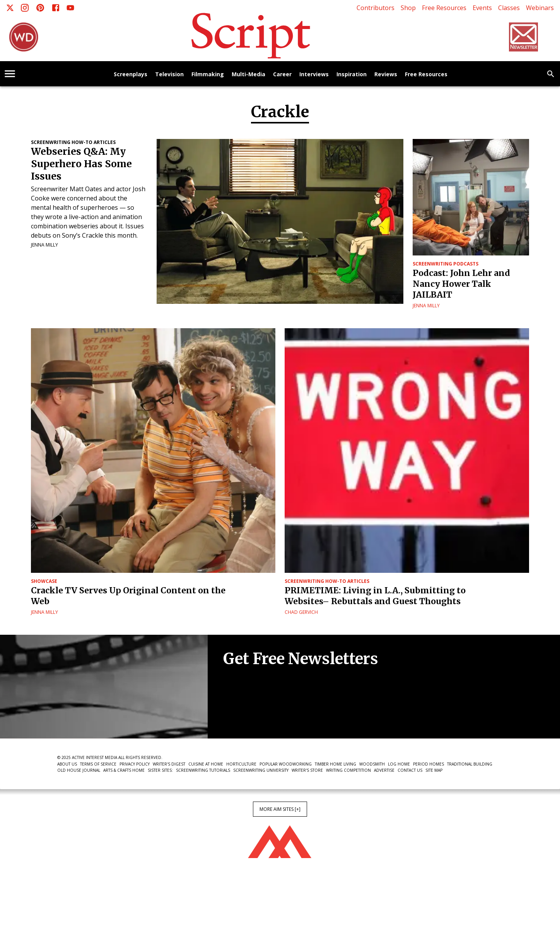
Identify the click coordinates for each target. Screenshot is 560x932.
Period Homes (429, 764)
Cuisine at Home (206, 764)
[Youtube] (70, 8)
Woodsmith (372, 764)
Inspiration (352, 75)
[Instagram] (25, 8)
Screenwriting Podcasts (446, 264)
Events (482, 8)
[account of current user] (10, 74)
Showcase (44, 581)
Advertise (384, 770)
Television (169, 75)
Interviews (314, 75)
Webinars (540, 8)
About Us (67, 764)
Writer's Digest (169, 764)
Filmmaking (208, 75)
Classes (509, 8)
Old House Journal (79, 770)
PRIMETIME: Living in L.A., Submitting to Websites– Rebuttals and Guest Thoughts (375, 596)
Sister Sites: (160, 770)
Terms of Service (98, 764)
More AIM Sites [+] (280, 809)
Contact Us (410, 770)
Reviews (386, 75)
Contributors (376, 8)
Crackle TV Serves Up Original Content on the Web (128, 596)
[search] (551, 74)
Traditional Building (470, 764)
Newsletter (251, 715)
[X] (10, 8)
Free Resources (444, 8)
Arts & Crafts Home (124, 770)
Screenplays (131, 75)
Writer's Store (307, 770)
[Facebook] (56, 8)
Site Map (434, 770)
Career (282, 75)
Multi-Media (248, 75)
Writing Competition (348, 770)
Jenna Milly (44, 245)
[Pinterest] (40, 8)
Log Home (399, 764)
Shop (408, 8)
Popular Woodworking (286, 764)
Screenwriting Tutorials (203, 770)
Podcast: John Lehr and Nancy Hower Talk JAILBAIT (461, 284)
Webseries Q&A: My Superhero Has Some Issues (81, 164)
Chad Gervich (301, 612)
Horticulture (241, 764)
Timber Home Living (335, 764)
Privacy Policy (135, 764)
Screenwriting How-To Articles (73, 142)
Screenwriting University (261, 770)
